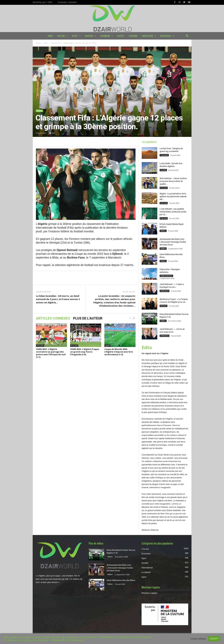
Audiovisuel (167, 36)
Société (121, 36)
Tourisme (164, 155)
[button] (187, 36)
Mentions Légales (149, 593)
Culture (62, 36)
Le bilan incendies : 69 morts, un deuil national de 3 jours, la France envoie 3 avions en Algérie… (58, 299)
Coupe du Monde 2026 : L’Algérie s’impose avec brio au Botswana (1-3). (119, 352)
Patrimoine (107, 36)
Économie (133, 36)
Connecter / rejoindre (67, 2)
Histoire (163, 306)
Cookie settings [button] (198, 639)
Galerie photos (166, 276)
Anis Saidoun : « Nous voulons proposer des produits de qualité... (173, 181)
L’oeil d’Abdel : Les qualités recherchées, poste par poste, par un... (173, 212)
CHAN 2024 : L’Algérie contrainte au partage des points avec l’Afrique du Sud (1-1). (51, 353)
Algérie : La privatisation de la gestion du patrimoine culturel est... (173, 196)
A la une (40, 346)
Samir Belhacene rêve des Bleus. (121, 580)
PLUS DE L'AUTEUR (88, 318)
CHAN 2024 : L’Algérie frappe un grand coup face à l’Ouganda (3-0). (85, 352)
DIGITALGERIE (149, 36)
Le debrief (146, 572)
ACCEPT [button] (214, 639)
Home (50, 36)
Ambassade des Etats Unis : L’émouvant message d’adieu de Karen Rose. (173, 242)
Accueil (38, 43)
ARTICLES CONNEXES (53, 318)
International (147, 568)
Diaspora (90, 36)
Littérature (164, 291)
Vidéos (163, 231)
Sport (76, 36)
